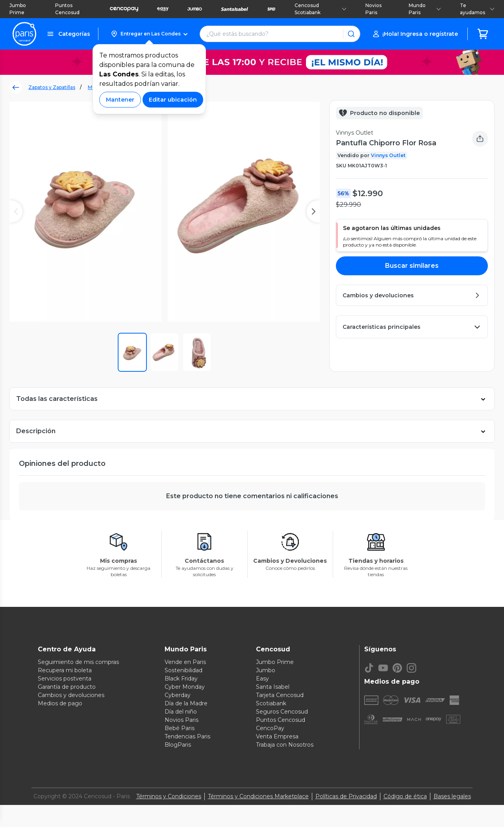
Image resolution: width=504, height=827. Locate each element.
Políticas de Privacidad (346, 811)
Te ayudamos (477, 9)
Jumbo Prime (18, 9)
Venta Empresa (277, 751)
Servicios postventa (65, 693)
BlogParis (178, 759)
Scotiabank (271, 718)
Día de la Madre (186, 718)
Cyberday (178, 710)
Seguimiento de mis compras (78, 677)
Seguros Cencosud (282, 726)
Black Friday (181, 693)
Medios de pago (60, 718)
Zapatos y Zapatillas (52, 87)
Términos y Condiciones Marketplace (258, 811)
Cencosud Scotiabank (321, 9)
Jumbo (266, 685)
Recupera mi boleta (65, 685)
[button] (149, 34)
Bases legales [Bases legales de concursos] (452, 811)
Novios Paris (373, 9)
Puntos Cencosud (67, 9)
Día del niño (181, 726)
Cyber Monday (185, 701)
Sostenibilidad (183, 685)
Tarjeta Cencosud (280, 710)
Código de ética (405, 811)
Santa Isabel (273, 701)
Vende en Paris (185, 677)
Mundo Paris (425, 9)
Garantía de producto (67, 701)
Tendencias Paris (187, 751)
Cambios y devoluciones (71, 710)
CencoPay (270, 743)
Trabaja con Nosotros (285, 759)
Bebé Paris (180, 743)
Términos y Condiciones (169, 811)
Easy (262, 693)
